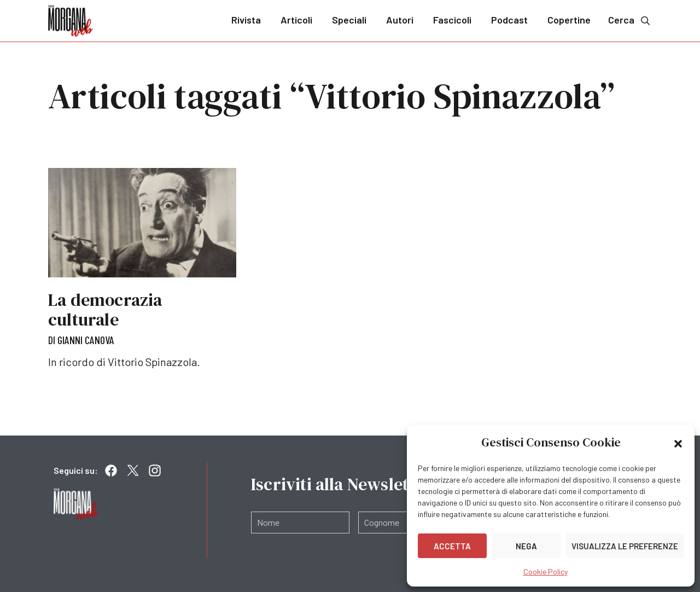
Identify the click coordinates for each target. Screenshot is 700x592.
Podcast (509, 20)
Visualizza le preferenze (625, 546)
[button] (678, 443)
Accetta (452, 546)
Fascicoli (452, 20)
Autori (400, 20)
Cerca (630, 20)
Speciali (349, 20)
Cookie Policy (546, 571)
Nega (526, 546)
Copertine (569, 20)
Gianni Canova (86, 340)
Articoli (296, 20)
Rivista (246, 20)
